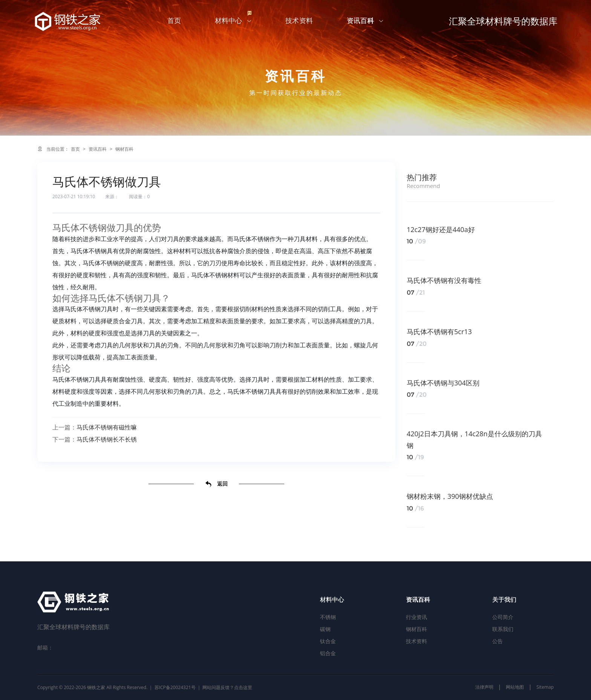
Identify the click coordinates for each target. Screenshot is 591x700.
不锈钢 (328, 617)
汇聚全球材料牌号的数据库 (500, 22)
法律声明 (484, 687)
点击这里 (243, 687)
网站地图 (515, 687)
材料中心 (235, 20)
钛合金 (328, 641)
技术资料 (301, 23)
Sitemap (545, 687)
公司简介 (503, 617)
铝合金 (328, 653)
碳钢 (325, 629)
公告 (498, 641)
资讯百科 (367, 23)
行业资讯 (416, 617)
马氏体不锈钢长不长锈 (107, 439)
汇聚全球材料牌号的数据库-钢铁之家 (73, 23)
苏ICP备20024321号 (175, 687)
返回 (216, 484)
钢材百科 (124, 149)
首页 (176, 23)
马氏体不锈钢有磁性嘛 (107, 427)
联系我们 (503, 629)
